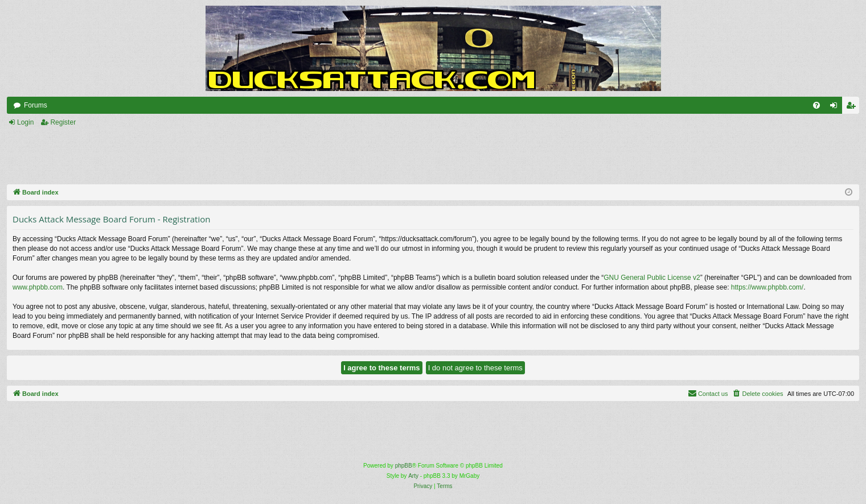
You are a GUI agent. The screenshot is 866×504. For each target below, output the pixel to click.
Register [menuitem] (853, 108)
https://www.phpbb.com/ (767, 287)
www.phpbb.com (38, 287)
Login (25, 122)
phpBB (404, 466)
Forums (36, 105)
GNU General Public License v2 (652, 278)
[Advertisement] (303, 156)
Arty (413, 476)
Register (63, 122)
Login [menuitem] (836, 108)
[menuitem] (816, 105)
